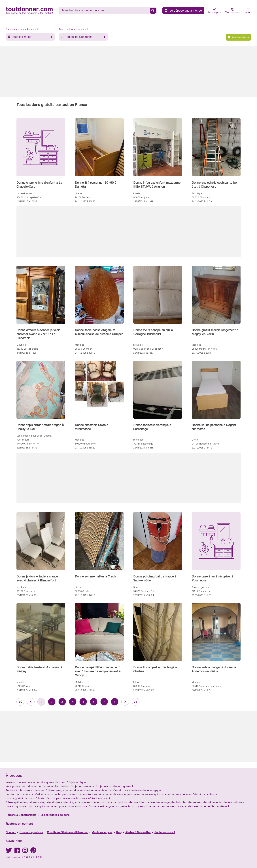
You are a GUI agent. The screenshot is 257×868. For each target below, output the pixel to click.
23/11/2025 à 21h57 (143, 353)
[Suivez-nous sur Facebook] (17, 852)
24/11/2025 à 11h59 (202, 201)
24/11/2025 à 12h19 (143, 201)
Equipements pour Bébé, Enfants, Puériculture (34, 438)
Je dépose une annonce (183, 11)
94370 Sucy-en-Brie (144, 591)
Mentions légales (102, 832)
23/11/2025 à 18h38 (27, 448)
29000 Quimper (83, 349)
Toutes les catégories (79, 37)
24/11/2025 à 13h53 (85, 201)
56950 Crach (82, 591)
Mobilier (21, 682)
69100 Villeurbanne (85, 444)
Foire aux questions (31, 832)
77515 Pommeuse (201, 591)
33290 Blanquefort (26, 591)
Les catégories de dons (55, 815)
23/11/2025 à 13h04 (144, 595)
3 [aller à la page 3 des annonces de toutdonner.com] (62, 702)
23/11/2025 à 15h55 (143, 448)
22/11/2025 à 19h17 (202, 690)
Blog (119, 832)
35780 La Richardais (27, 349)
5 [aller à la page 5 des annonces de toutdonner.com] (83, 702)
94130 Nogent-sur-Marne (206, 444)
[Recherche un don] (105, 11)
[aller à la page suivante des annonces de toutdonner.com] (125, 702)
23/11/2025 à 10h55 (27, 690)
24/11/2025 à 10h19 (85, 353)
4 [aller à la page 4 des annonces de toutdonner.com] (73, 702)
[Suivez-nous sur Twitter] (9, 852)
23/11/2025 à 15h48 (202, 448)
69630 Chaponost (201, 197)
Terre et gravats (200, 587)
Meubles (21, 345)
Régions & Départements (21, 815)
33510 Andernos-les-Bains (206, 686)
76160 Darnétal (83, 197)
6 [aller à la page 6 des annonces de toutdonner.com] (94, 702)
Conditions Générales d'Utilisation (68, 832)
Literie (78, 193)
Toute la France (21, 37)
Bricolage (197, 193)
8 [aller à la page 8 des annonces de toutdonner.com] (115, 702)
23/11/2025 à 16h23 (85, 448)
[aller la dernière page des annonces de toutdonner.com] (136, 702)
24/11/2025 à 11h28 (26, 353)
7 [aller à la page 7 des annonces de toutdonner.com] (104, 702)
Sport (136, 587)
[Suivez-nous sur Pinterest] (33, 852)
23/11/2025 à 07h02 (144, 690)
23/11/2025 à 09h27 (85, 690)
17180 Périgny (24, 686)
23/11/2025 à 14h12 (85, 595)
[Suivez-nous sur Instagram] (25, 852)
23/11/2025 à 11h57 (202, 595)
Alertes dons (240, 37)
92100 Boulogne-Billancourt (148, 349)
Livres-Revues (24, 193)
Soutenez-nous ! (165, 832)
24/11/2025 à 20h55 (27, 201)
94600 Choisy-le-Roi (28, 444)
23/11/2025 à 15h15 (26, 595)
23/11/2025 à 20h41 (202, 353)
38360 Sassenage (143, 444)
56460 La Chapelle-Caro (30, 197)
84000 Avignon (141, 197)
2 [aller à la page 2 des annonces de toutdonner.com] (52, 702)
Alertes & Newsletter (138, 832)
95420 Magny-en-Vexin (204, 349)
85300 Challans (142, 686)
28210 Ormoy (82, 686)
